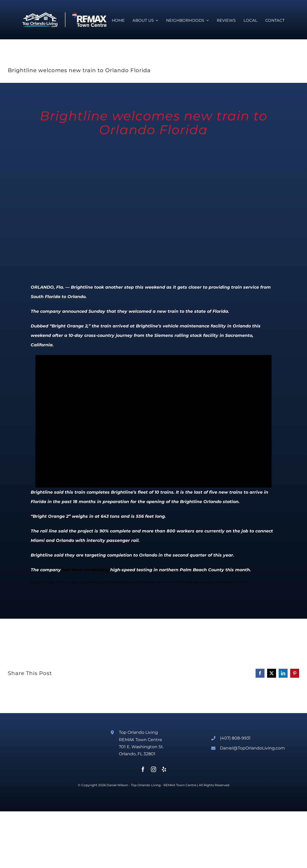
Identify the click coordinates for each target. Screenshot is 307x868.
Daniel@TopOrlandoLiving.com (252, 748)
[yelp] (164, 769)
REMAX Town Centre (180, 785)
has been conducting (86, 570)
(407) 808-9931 (235, 738)
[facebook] (143, 769)
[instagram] (153, 769)
